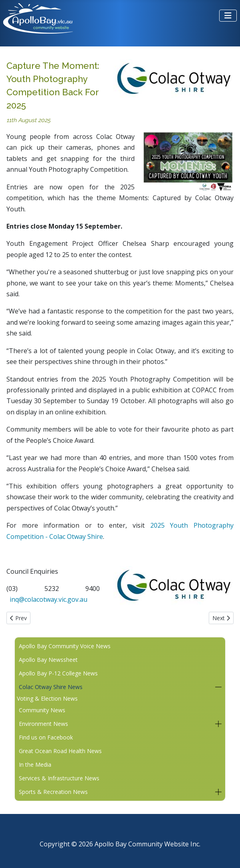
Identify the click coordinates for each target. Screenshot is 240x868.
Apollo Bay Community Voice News (65, 646)
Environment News (43, 724)
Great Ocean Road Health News (60, 751)
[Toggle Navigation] (228, 16)
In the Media (35, 765)
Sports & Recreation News (53, 792)
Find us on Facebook (46, 737)
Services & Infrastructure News (59, 778)
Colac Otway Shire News (51, 687)
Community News (42, 710)
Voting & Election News (47, 698)
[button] (218, 687)
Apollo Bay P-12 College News (58, 673)
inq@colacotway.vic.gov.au (48, 599)
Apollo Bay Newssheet (48, 660)
